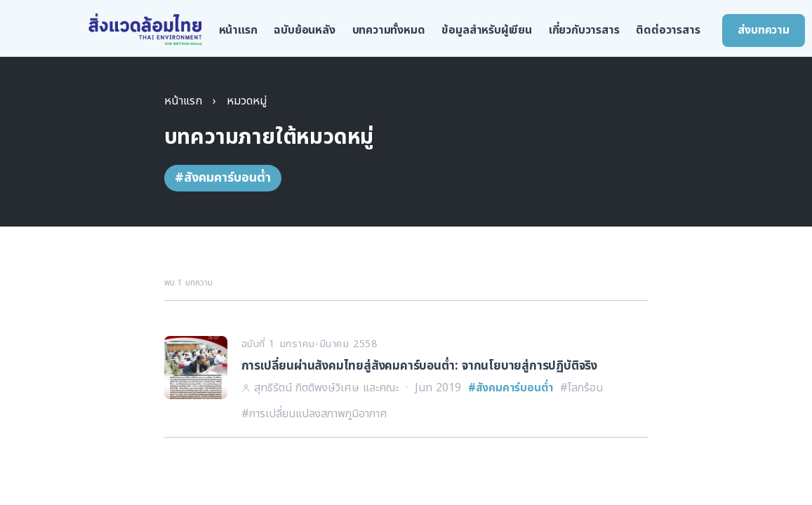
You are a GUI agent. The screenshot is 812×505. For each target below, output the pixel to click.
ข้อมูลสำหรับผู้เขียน (486, 30)
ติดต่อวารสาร (668, 30)
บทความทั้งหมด (389, 30)
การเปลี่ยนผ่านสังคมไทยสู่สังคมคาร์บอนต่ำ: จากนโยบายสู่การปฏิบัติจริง (420, 366)
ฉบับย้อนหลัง (304, 30)
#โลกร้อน (581, 388)
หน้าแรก (238, 30)
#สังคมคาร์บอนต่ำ (511, 388)
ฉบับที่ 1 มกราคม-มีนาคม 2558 (310, 344)
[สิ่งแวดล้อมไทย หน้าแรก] (145, 30)
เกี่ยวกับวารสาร (584, 30)
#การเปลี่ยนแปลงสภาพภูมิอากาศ (314, 414)
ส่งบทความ (763, 30)
